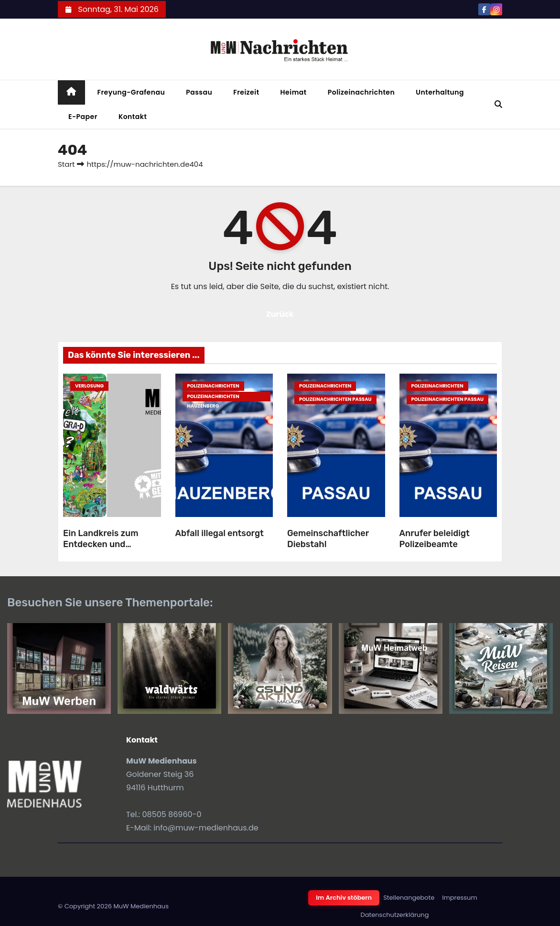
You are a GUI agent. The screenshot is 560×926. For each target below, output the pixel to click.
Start (66, 164)
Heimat (294, 92)
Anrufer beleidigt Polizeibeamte (435, 539)
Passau (199, 92)
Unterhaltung (440, 92)
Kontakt (133, 117)
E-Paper (83, 117)
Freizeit (246, 92)
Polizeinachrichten (361, 92)
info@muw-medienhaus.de (206, 828)
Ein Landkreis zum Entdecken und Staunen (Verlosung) (106, 544)
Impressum (460, 898)
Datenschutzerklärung (395, 915)
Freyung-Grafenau (131, 92)
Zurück (280, 314)
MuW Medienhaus (141, 906)
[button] (498, 104)
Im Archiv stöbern (344, 898)
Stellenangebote (409, 898)
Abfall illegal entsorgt (220, 533)
